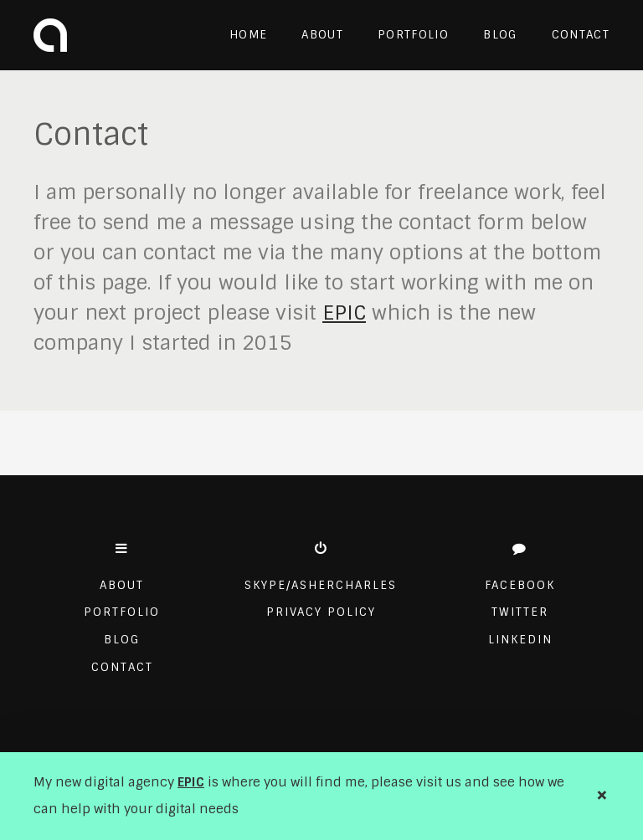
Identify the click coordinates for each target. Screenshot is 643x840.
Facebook (520, 585)
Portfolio (413, 35)
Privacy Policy (321, 612)
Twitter (520, 612)
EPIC (191, 782)
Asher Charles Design (50, 35)
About (322, 35)
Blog (500, 35)
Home (248, 35)
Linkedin (520, 640)
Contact (581, 35)
